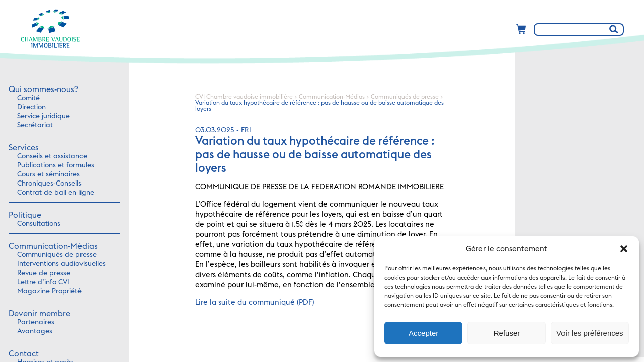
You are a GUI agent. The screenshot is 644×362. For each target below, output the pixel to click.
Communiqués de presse (57, 255)
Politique (25, 215)
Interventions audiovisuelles (61, 264)
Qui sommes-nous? (43, 89)
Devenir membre (39, 314)
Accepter (423, 333)
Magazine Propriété (49, 291)
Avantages (35, 331)
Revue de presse (44, 273)
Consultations (39, 224)
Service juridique (44, 116)
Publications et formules (56, 165)
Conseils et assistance (52, 156)
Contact (24, 354)
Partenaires (36, 322)
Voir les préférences (590, 333)
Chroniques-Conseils (49, 184)
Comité (28, 98)
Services (24, 148)
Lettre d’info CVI (43, 282)
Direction (31, 107)
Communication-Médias (53, 246)
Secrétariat (35, 125)
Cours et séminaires (49, 174)
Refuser (507, 333)
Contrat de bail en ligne (56, 193)
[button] (624, 249)
